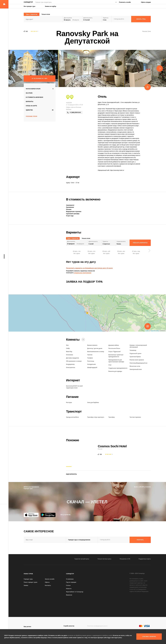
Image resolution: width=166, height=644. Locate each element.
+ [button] (160, 312)
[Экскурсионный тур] (68, 97)
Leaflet (147, 331)
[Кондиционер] (83, 340)
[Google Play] (48, 515)
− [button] (160, 315)
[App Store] (31, 515)
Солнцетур (28, 2)
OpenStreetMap (155, 331)
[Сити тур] (72, 97)
